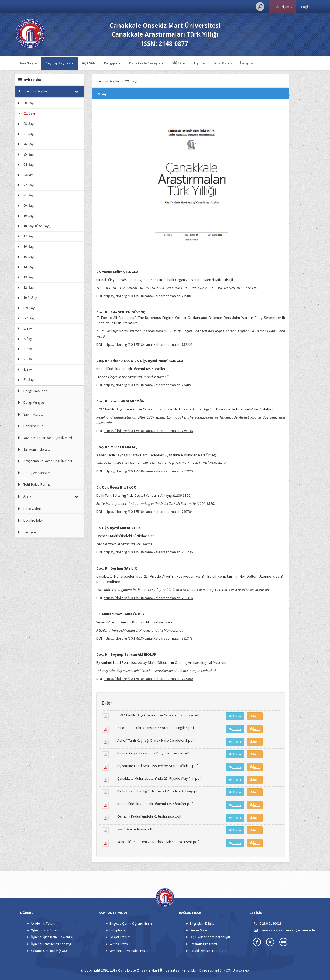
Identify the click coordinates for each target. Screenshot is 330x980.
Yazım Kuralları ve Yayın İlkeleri (48, 438)
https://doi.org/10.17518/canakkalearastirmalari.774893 (148, 385)
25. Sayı (29, 154)
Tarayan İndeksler (38, 449)
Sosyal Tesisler (120, 937)
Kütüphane (117, 930)
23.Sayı (28, 175)
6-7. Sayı (29, 318)
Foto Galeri (223, 63)
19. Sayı (29, 216)
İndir (255, 716)
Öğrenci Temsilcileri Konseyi (51, 944)
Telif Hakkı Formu (37, 484)
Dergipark (112, 63)
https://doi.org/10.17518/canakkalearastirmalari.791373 (148, 638)
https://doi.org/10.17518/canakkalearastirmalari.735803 (148, 296)
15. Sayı (29, 257)
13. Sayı (29, 277)
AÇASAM (89, 63)
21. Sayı (29, 195)
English (307, 7)
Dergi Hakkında (35, 391)
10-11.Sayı (31, 298)
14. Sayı (29, 267)
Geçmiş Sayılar (36, 91)
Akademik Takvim (44, 924)
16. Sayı (29, 246)
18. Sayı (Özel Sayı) (37, 226)
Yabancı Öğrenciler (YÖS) (49, 951)
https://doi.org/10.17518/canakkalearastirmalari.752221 (148, 344)
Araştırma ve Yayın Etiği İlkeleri (48, 461)
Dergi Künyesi (35, 402)
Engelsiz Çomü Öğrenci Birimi (131, 924)
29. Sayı (29, 113)
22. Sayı (29, 185)
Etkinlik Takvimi (35, 520)
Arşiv (27, 496)
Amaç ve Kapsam (37, 473)
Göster (235, 716)
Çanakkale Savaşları (146, 63)
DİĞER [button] (178, 63)
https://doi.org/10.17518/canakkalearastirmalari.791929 (148, 471)
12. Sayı (29, 287)
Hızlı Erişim (282, 7)
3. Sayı (28, 349)
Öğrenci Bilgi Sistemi (45, 930)
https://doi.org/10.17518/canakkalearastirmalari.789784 (148, 512)
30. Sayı (29, 103)
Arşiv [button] (199, 63)
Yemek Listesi (119, 944)
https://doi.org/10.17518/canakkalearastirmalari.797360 (148, 679)
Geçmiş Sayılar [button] (59, 63)
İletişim (247, 63)
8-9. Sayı (29, 308)
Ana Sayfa (28, 63)
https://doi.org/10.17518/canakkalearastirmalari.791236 (148, 552)
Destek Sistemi (200, 930)
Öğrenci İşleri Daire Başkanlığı (52, 937)
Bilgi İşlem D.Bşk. (202, 924)
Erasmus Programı (203, 944)
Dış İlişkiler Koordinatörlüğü (210, 937)
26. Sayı (29, 144)
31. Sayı (29, 380)
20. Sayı (29, 206)
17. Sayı (29, 236)
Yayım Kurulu (33, 414)
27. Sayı (29, 134)
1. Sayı (28, 369)
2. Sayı (28, 359)
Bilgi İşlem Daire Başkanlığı (203, 970)
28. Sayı (29, 124)
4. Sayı (28, 339)
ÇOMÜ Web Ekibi (238, 970)
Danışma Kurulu (35, 426)
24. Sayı (29, 165)
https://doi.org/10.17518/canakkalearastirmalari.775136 (148, 431)
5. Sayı (28, 328)
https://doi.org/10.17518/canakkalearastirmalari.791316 (148, 598)
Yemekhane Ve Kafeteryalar (129, 951)
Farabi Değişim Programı (208, 951)
